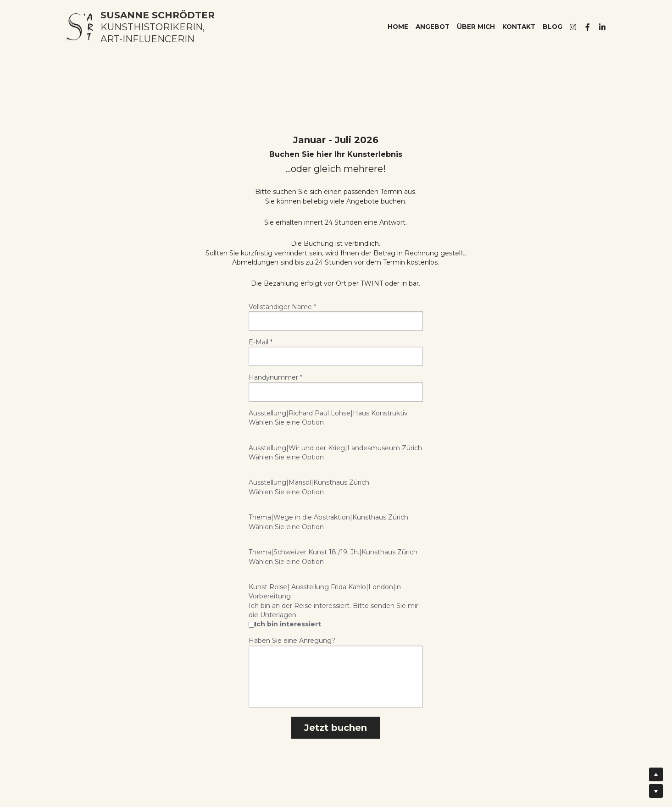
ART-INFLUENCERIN (147, 39)
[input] (336, 321)
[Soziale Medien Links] (573, 27)
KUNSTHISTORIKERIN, (153, 27)
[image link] (80, 26)
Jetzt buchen (336, 728)
